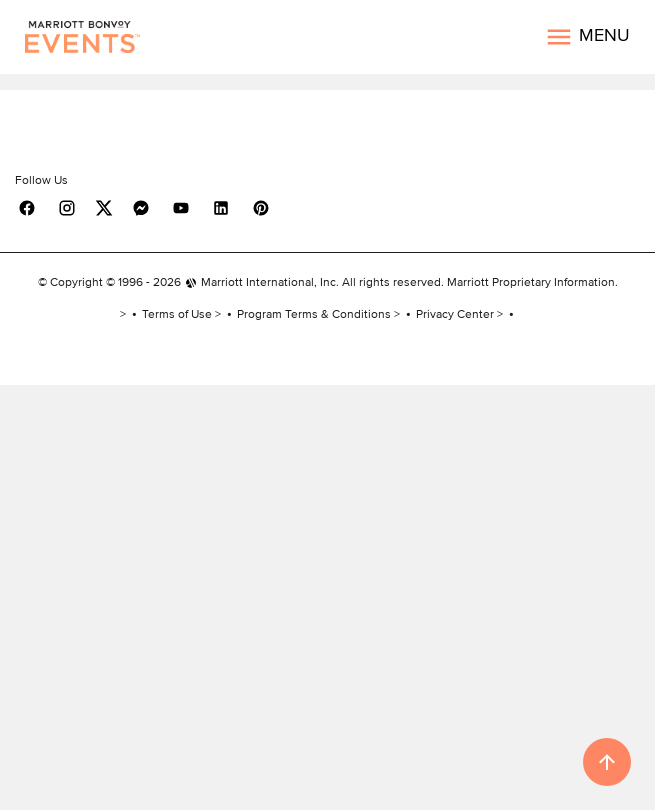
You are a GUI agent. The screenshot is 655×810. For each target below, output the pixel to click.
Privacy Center (455, 313)
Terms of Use (177, 313)
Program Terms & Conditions (314, 313)
